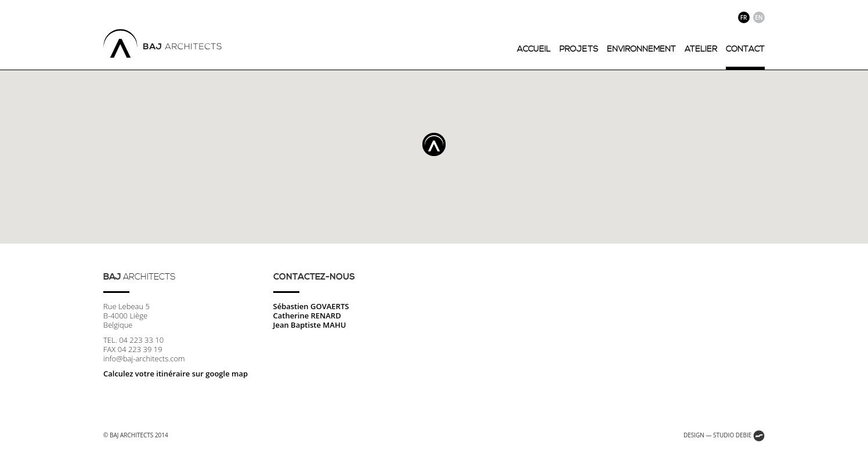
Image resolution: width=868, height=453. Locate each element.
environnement (641, 49)
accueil (534, 49)
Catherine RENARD (307, 316)
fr (744, 17)
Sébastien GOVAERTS (311, 306)
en (759, 17)
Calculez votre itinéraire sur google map (176, 374)
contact (745, 49)
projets (579, 49)
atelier (701, 49)
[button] (434, 144)
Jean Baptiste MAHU (310, 325)
